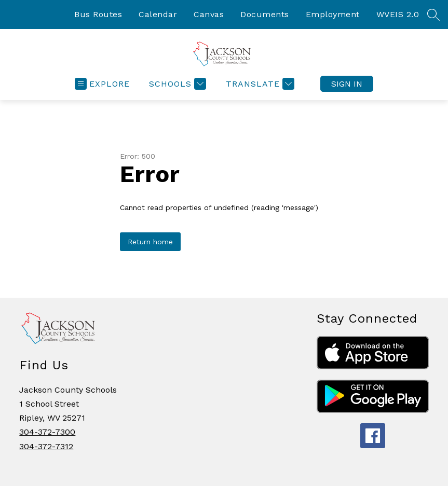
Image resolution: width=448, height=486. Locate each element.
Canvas (209, 14)
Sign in (347, 84)
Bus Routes (98, 14)
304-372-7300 (47, 432)
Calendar (158, 14)
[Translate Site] (259, 84)
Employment (333, 14)
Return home (150, 242)
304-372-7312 (46, 446)
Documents (265, 14)
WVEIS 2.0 (398, 14)
